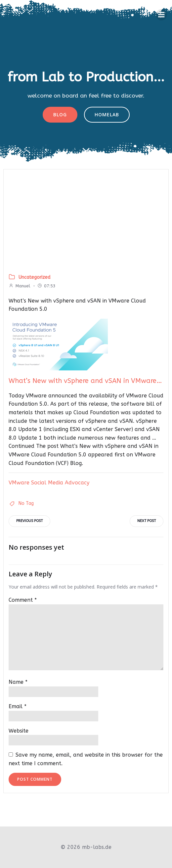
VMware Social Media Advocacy (49, 483)
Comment (23, 600)
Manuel (19, 286)
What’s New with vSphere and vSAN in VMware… (85, 381)
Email (18, 706)
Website (19, 731)
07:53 (46, 286)
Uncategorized (34, 277)
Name (18, 682)
